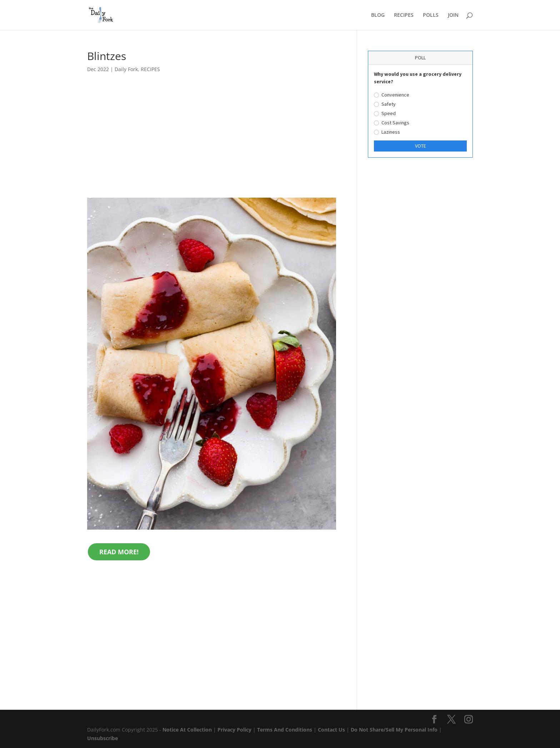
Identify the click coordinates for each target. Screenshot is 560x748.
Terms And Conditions (285, 730)
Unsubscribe (102, 738)
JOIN (453, 15)
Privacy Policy (234, 730)
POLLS (431, 15)
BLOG (378, 15)
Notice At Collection (188, 730)
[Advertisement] (212, 145)
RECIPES (404, 15)
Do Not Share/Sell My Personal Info (394, 730)
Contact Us (331, 730)
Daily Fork (126, 69)
